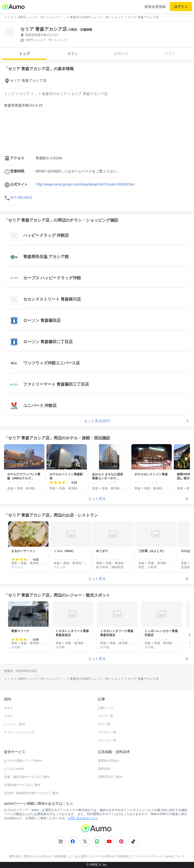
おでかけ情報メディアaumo (23, 761)
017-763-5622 (21, 198)
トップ (24, 54)
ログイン (181, 7)
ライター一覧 (107, 732)
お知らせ (121, 53)
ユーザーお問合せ (102, 856)
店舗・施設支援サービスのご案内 (27, 777)
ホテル (9, 708)
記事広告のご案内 (110, 777)
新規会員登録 (155, 7)
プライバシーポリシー (147, 856)
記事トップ (106, 708)
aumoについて (175, 856)
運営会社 (15, 856)
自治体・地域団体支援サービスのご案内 (31, 793)
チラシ (73, 54)
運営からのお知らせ (38, 856)
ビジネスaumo (14, 769)
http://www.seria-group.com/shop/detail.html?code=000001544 (85, 184)
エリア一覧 (106, 716)
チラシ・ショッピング (19, 732)
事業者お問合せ (109, 761)
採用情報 (60, 856)
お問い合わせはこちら (83, 818)
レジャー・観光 (15, 724)
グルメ (9, 716)
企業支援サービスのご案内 (22, 785)
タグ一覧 (104, 724)
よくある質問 (78, 856)
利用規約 (123, 856)
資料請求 (104, 769)
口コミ (170, 53)
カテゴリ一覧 (107, 740)
